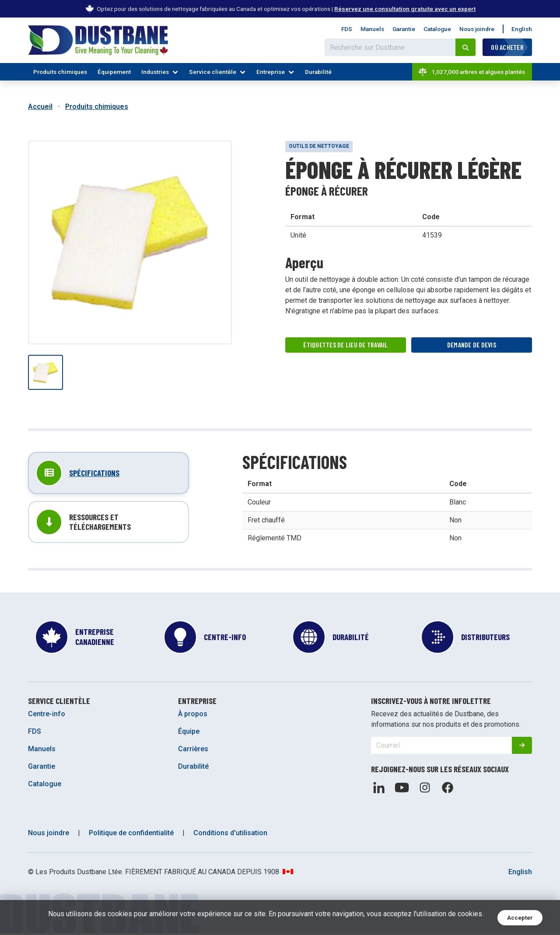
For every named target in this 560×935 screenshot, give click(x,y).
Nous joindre (477, 29)
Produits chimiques (60, 72)
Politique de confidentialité (131, 835)
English (522, 29)
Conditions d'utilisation (230, 835)
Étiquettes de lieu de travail (346, 345)
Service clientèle (213, 72)
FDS (347, 29)
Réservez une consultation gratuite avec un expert (405, 9)
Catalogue (437, 29)
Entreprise (271, 72)
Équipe (189, 733)
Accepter (520, 918)
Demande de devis (472, 345)
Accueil (40, 107)
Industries (155, 72)
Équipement (114, 72)
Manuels (372, 29)
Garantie (404, 29)
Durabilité (318, 72)
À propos (193, 716)
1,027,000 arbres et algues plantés (471, 72)
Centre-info (47, 716)
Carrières (193, 751)
